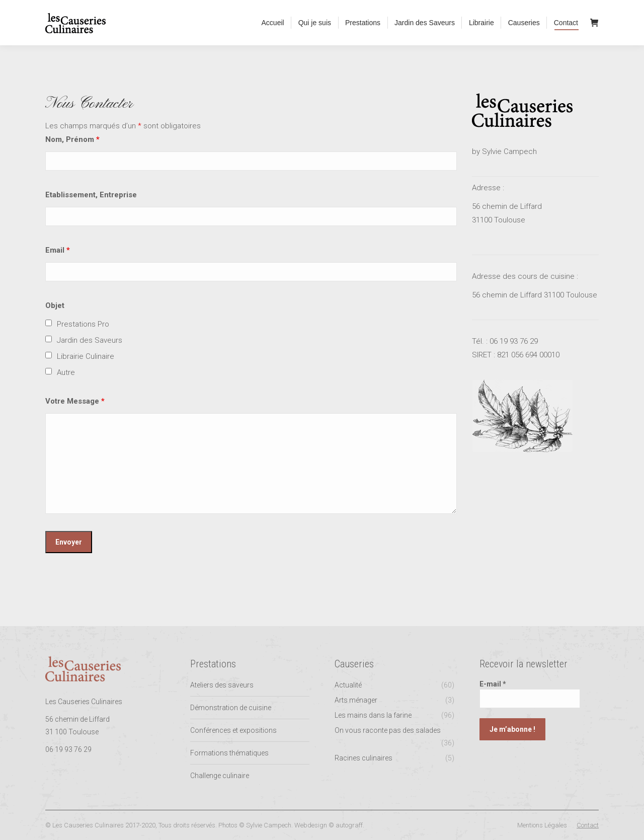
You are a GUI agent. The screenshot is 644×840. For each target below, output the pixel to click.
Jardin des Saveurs (90, 340)
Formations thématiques (229, 753)
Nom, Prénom (72, 139)
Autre (66, 372)
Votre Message (75, 401)
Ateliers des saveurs (222, 685)
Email (58, 250)
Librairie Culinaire (86, 356)
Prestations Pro (83, 324)
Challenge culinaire (220, 776)
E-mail (493, 684)
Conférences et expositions (233, 730)
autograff (349, 825)
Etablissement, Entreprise (91, 195)
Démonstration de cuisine (231, 708)
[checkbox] (49, 323)
